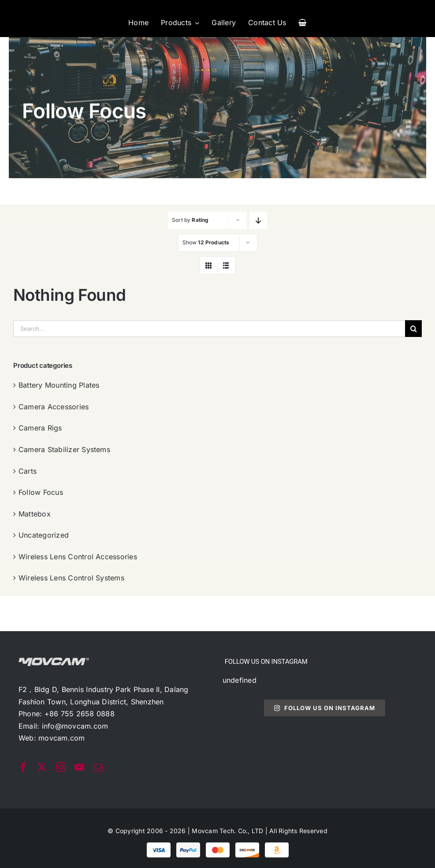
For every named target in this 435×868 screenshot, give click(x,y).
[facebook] (23, 767)
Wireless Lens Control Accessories (78, 557)
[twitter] (42, 767)
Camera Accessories (54, 407)
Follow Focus (41, 492)
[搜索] (413, 329)
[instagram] (61, 767)
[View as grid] (209, 265)
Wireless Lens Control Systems (71, 578)
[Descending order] (258, 220)
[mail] (98, 768)
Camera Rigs (40, 428)
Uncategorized (44, 535)
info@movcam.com (75, 726)
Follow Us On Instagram (325, 708)
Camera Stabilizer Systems (64, 449)
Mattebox (35, 514)
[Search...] (209, 329)
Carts (28, 471)
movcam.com (61, 738)
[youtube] (79, 767)
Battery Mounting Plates (59, 385)
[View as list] (226, 265)
